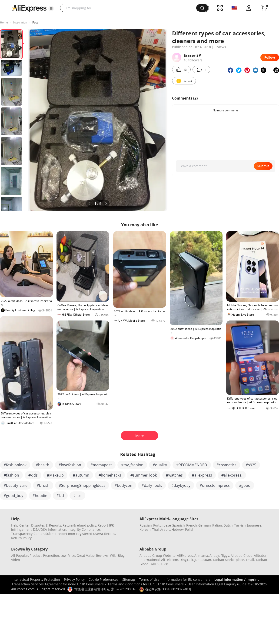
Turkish (240, 525)
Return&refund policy (79, 525)
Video (15, 560)
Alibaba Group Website (158, 556)
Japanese (254, 525)
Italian (217, 525)
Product (36, 556)
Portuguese (162, 525)
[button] (51, 9)
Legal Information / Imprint (237, 579)
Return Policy (21, 538)
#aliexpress (202, 475)
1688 (164, 564)
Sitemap (129, 579)
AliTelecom (170, 560)
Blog (121, 556)
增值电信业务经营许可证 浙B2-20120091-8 (106, 589)
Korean (145, 529)
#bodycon (123, 485)
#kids (33, 475)
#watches (174, 475)
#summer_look (144, 475)
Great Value (86, 556)
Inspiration (20, 22)
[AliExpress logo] (29, 8)
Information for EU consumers (187, 579)
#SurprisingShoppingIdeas (82, 485)
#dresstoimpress (215, 485)
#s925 (251, 465)
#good (245, 485)
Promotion (51, 556)
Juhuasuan (203, 560)
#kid (60, 496)
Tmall (250, 560)
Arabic (165, 529)
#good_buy (13, 496)
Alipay (214, 556)
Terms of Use (149, 579)
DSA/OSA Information (50, 529)
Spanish (179, 525)
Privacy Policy (74, 579)
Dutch (228, 525)
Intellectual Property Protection (36, 579)
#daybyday (181, 485)
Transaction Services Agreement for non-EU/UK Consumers (58, 584)
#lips (77, 496)
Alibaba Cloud (242, 556)
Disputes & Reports (46, 525)
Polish (190, 529)
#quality (160, 465)
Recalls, (110, 534)
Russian (146, 525)
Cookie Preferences (103, 579)
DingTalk (186, 560)
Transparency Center (28, 534)
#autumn (81, 475)
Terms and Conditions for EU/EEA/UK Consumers (146, 584)
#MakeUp (55, 475)
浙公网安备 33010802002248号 (165, 589)
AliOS (155, 564)
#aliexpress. (232, 475)
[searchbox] (130, 8)
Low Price (68, 556)
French (192, 525)
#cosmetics (226, 465)
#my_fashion (132, 465)
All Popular (20, 556)
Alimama (201, 556)
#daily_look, (152, 485)
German (205, 525)
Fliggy (225, 556)
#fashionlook (15, 465)
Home (4, 22)
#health (43, 465)
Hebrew (178, 529)
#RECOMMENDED (192, 465)
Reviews (102, 556)
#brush (43, 485)
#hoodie (40, 496)
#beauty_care (16, 485)
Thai (155, 529)
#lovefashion (70, 465)
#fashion (11, 475)
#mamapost (101, 465)
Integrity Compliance (84, 529)
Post (35, 22)
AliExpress (185, 556)
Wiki (113, 556)
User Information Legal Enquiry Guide (217, 584)
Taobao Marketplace (228, 560)
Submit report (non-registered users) (74, 534)
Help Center (20, 525)
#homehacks (110, 475)
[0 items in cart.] (264, 8)
